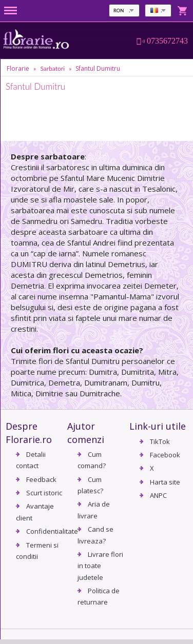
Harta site (165, 482)
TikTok (160, 441)
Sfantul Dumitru (98, 68)
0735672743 (167, 41)
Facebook (165, 455)
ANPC (158, 495)
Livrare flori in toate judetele (100, 566)
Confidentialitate (52, 531)
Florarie (18, 68)
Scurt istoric (44, 493)
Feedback (41, 479)
